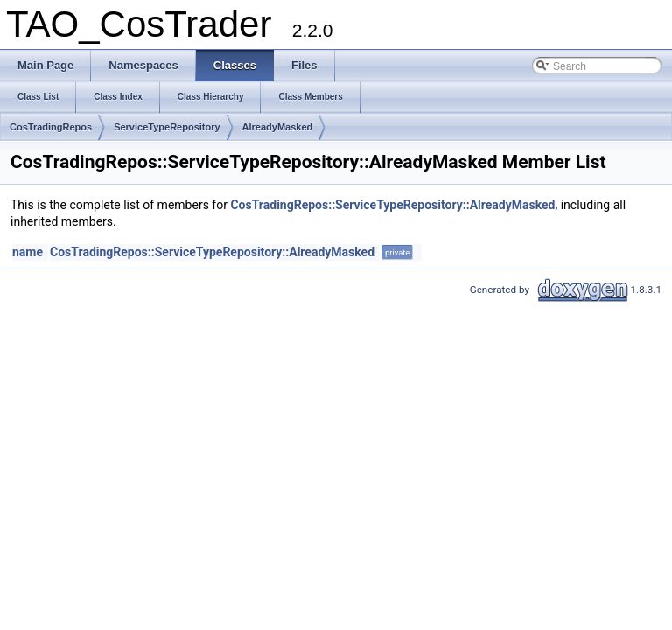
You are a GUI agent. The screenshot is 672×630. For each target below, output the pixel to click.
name (28, 252)
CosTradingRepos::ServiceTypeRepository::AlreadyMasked (392, 205)
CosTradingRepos (51, 127)
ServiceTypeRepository (167, 127)
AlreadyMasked (278, 127)
